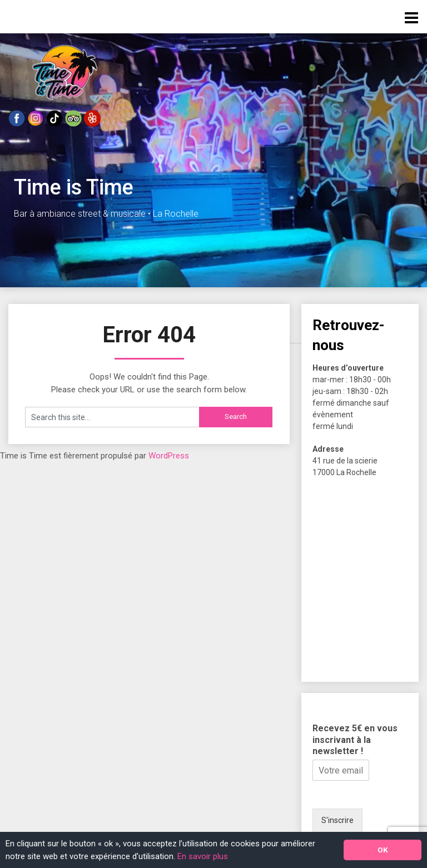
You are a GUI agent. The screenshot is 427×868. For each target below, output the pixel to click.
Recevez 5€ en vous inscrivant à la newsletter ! (355, 740)
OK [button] (383, 850)
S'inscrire (337, 820)
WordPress (169, 456)
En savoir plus (203, 856)
